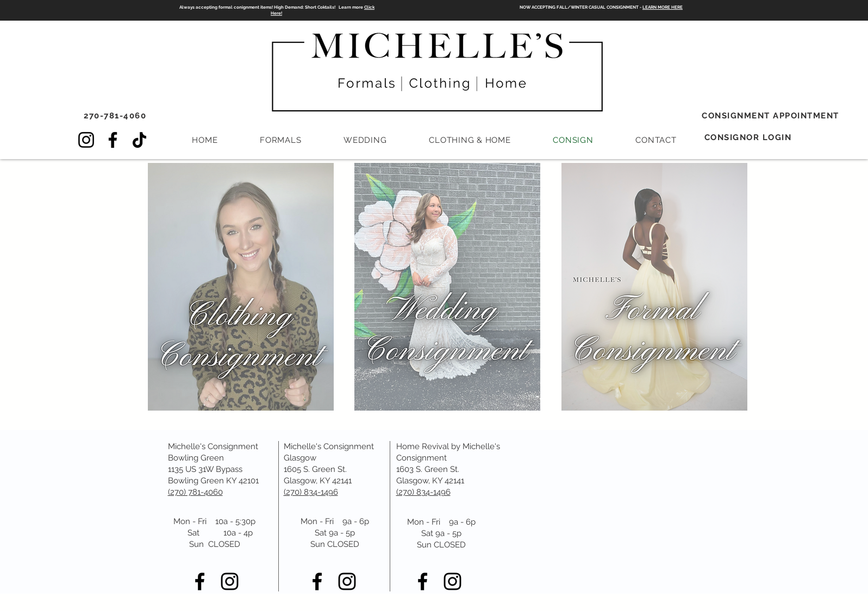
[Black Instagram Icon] (230, 581)
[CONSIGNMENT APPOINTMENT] (772, 116)
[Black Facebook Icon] (200, 581)
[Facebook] (113, 140)
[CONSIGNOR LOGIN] (749, 137)
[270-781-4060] (116, 116)
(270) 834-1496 (423, 492)
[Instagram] (86, 140)
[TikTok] (139, 140)
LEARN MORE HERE (663, 7)
